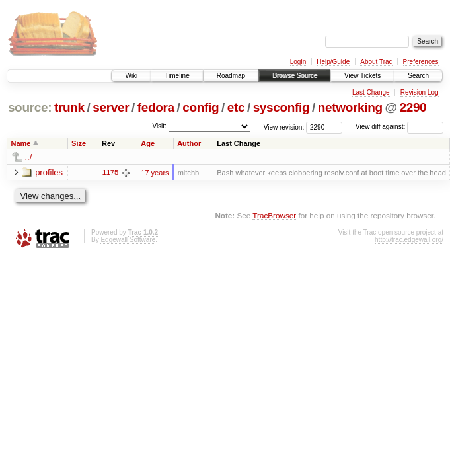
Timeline (177, 76)
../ (29, 157)
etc (236, 107)
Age (148, 143)
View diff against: (399, 127)
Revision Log (420, 92)
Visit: (159, 126)
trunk (69, 107)
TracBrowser (274, 215)
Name (21, 143)
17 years (155, 173)
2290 (413, 107)
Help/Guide (333, 62)
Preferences (421, 62)
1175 (110, 173)
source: (30, 107)
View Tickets (362, 76)
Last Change (371, 92)
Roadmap (231, 76)
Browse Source (295, 76)
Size (79, 143)
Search (418, 76)
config (201, 107)
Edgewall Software (128, 240)
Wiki (131, 76)
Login (298, 62)
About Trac (376, 62)
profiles (49, 172)
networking (350, 107)
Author (189, 143)
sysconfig (281, 107)
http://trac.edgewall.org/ (409, 240)
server (111, 107)
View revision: (284, 127)
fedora (156, 107)
